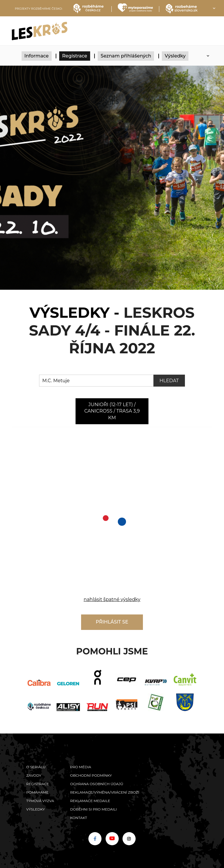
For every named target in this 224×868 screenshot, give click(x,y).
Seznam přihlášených (126, 56)
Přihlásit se (112, 622)
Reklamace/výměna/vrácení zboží (105, 792)
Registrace (75, 56)
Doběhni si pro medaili (93, 809)
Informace (37, 56)
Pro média (80, 767)
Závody (34, 775)
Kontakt (78, 818)
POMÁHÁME (37, 792)
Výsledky (175, 56)
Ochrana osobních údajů (97, 784)
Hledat (169, 381)
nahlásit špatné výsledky (112, 599)
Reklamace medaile (90, 801)
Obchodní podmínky (91, 775)
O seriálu (36, 767)
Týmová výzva (40, 801)
